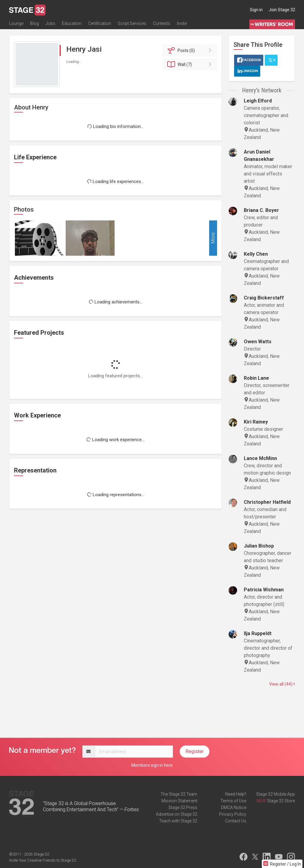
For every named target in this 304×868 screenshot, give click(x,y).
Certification (100, 23)
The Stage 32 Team (179, 794)
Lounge (16, 23)
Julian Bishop (259, 546)
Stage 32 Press (183, 807)
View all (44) (282, 684)
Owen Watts (258, 342)
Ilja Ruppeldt (258, 633)
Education (72, 23)
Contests (162, 23)
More (213, 238)
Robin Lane (256, 378)
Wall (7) (190, 64)
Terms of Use (233, 801)
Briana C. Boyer (261, 210)
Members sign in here (152, 765)
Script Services (132, 23)
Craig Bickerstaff (264, 298)
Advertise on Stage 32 (177, 814)
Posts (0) (190, 50)
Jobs (50, 23)
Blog (35, 23)
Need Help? (236, 794)
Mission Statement (179, 801)
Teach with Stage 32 (178, 821)
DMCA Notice (234, 807)
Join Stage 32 (282, 10)
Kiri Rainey (256, 422)
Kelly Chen (256, 254)
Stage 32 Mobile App (275, 794)
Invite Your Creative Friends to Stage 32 (43, 860)
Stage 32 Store (281, 801)
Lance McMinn (260, 458)
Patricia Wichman (264, 590)
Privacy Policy (233, 814)
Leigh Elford (258, 101)
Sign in (256, 10)
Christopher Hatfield (267, 502)
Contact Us (236, 821)
